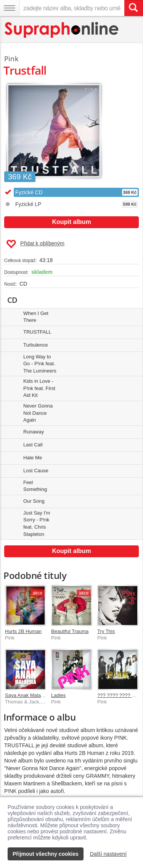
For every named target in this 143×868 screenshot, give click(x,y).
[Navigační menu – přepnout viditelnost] (10, 8)
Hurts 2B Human (23, 631)
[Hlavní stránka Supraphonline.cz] (62, 30)
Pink (11, 59)
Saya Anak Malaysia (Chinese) (39, 695)
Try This (106, 631)
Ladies (58, 695)
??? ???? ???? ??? (119, 695)
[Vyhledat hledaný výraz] (133, 8)
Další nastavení (108, 854)
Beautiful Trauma (70, 631)
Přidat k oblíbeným (35, 244)
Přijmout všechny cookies (46, 854)
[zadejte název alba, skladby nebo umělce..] (72, 8)
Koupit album (71, 222)
